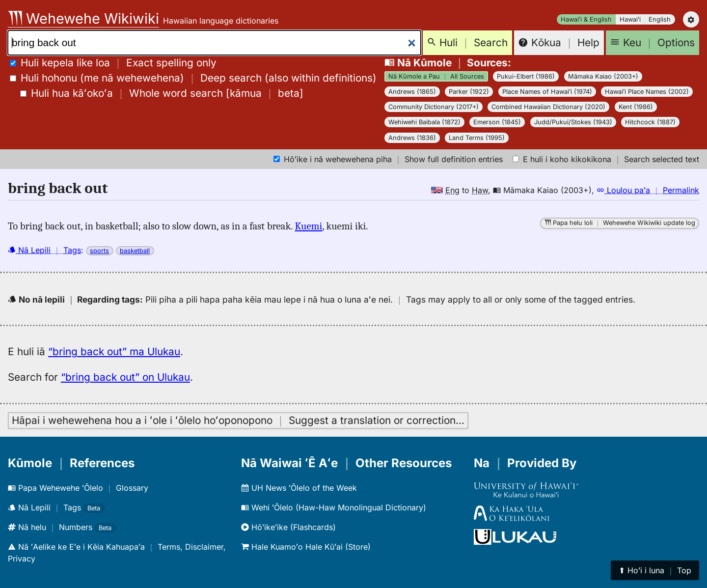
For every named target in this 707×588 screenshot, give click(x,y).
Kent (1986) (636, 107)
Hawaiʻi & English (586, 19)
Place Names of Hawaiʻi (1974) (547, 92)
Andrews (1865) (412, 92)
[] (162, 93)
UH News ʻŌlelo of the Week (299, 488)
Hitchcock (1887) (650, 122)
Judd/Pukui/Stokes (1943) (573, 122)
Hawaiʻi (630, 19)
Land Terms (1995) (477, 138)
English (660, 19)
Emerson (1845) (497, 122)
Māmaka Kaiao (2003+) (603, 76)
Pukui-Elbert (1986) (526, 76)
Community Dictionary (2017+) (434, 107)
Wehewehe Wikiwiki (83, 18)
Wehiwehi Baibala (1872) (424, 122)
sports (99, 251)
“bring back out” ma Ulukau (114, 351)
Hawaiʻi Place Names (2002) (647, 92)
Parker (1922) (469, 92)
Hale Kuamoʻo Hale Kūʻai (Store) (306, 547)
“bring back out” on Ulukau (125, 377)
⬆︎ (655, 570)
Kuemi (309, 226)
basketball (135, 251)
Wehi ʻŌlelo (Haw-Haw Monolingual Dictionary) (334, 507)
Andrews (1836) (412, 138)
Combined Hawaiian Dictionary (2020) (548, 107)
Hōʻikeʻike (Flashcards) (288, 527)
